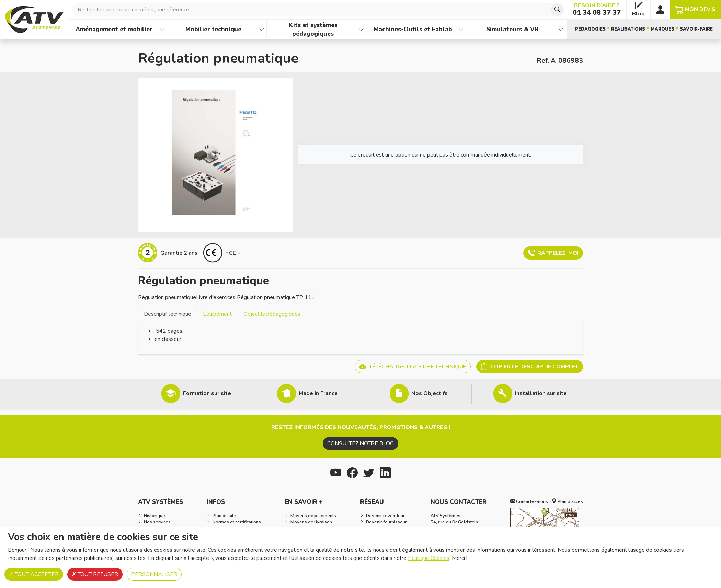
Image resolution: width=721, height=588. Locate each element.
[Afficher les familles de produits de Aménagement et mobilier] (162, 29)
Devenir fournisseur (386, 522)
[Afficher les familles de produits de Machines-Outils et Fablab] (461, 29)
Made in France (318, 393)
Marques (662, 29)
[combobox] (318, 10)
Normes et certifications (237, 522)
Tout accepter (34, 574)
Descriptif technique (168, 314)
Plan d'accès (567, 501)
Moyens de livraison (311, 522)
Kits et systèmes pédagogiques (313, 29)
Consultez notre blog (360, 443)
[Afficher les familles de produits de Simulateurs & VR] (561, 29)
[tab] (168, 314)
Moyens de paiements (313, 516)
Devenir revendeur (385, 516)
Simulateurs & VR (512, 29)
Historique (154, 516)
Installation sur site (541, 393)
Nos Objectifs (430, 393)
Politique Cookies (429, 558)
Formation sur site (207, 393)
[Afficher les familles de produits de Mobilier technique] (262, 29)
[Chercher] (557, 10)
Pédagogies (590, 29)
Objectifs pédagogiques (272, 314)
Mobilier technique (213, 29)
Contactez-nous (529, 501)
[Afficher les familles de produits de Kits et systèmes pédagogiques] (361, 29)
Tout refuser (95, 574)
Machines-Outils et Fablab (413, 29)
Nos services (157, 522)
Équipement (217, 314)
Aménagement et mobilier (114, 29)
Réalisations (628, 29)
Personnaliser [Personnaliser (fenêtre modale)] (154, 574)
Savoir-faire (696, 29)
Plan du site (224, 516)
